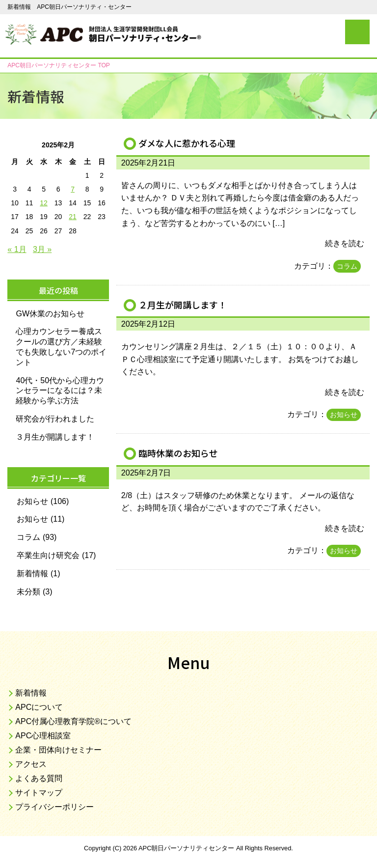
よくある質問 (39, 778)
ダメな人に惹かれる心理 (189, 143)
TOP (58, 65)
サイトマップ (39, 793)
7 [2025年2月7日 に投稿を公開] (73, 189)
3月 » (42, 249)
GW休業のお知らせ (50, 314)
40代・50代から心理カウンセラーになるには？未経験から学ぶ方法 (60, 391)
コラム (347, 266)
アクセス (31, 764)
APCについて (39, 707)
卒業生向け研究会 (48, 555)
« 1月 (17, 249)
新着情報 (32, 574)
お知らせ (344, 415)
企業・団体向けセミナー (58, 750)
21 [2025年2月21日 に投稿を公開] (73, 217)
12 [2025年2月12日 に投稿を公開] (44, 203)
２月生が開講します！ (185, 305)
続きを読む (345, 243)
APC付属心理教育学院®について (73, 721)
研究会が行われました (55, 419)
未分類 (28, 592)
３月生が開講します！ (55, 437)
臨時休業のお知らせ (180, 453)
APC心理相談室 (43, 736)
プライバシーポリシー (54, 807)
